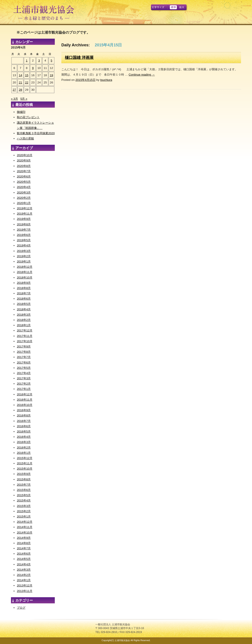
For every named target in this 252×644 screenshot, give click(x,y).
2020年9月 (24, 160)
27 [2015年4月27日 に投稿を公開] (14, 90)
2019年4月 (24, 245)
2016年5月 (24, 431)
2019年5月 (24, 240)
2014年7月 (24, 548)
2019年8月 (24, 224)
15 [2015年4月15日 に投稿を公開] (27, 75)
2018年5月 (24, 304)
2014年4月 (24, 564)
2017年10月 (25, 341)
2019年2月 (24, 256)
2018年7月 (24, 293)
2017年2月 (24, 384)
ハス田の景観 (25, 138)
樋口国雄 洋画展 (79, 58)
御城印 (21, 112)
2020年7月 (24, 171)
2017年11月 (25, 336)
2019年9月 (24, 219)
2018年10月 (25, 278)
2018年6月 (24, 299)
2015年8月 (24, 479)
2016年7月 (24, 421)
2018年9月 (24, 283)
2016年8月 (24, 415)
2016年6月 (24, 426)
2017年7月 (24, 357)
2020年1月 (24, 203)
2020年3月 (24, 193)
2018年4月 (24, 309)
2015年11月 (25, 463)
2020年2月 (24, 198)
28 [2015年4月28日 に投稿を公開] (20, 90)
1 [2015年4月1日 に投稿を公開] (27, 61)
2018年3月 (24, 315)
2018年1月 (24, 325)
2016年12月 (25, 394)
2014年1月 (24, 580)
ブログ (21, 608)
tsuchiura (106, 80)
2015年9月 (24, 474)
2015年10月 (25, 469)
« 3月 (14, 99)
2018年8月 (24, 288)
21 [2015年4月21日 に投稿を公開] (20, 82)
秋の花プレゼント (28, 117)
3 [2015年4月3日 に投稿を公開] (39, 61)
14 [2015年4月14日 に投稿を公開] (20, 75)
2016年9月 (24, 410)
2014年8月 (24, 543)
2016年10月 (25, 405)
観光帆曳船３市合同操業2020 (36, 133)
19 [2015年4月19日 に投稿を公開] (51, 75)
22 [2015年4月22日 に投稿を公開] (27, 82)
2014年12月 (25, 522)
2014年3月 (24, 570)
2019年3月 (24, 251)
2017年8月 (24, 352)
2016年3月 (24, 442)
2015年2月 (24, 511)
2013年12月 (25, 585)
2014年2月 (24, 575)
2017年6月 (24, 363)
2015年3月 (24, 506)
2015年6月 (24, 490)
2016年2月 (24, 448)
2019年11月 (25, 214)
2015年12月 (25, 458)
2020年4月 (24, 187)
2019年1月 (24, 261)
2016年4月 (24, 437)
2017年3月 (24, 378)
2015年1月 (24, 516)
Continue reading (142, 75)
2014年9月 (24, 538)
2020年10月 (25, 155)
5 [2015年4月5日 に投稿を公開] (51, 61)
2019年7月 (24, 230)
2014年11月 (25, 527)
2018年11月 (25, 272)
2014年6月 (24, 554)
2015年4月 (24, 500)
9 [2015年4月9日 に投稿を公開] (33, 68)
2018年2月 (24, 320)
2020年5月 (24, 182)
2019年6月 (24, 235)
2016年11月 (25, 400)
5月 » (24, 99)
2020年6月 (24, 176)
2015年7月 (24, 485)
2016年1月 (24, 453)
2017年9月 (24, 346)
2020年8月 (24, 166)
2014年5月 (24, 559)
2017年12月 (25, 330)
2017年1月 (24, 389)
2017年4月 (24, 373)
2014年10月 (25, 533)
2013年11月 (25, 591)
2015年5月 (24, 495)
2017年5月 (24, 368)
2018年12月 (25, 267)
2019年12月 (25, 208)
